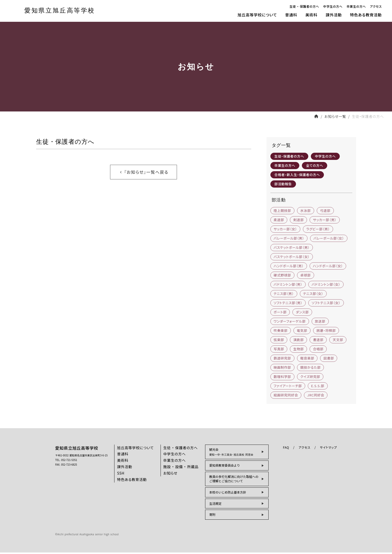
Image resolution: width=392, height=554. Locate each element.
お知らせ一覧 (335, 116)
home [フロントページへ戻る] (316, 116)
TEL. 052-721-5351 (66, 461)
